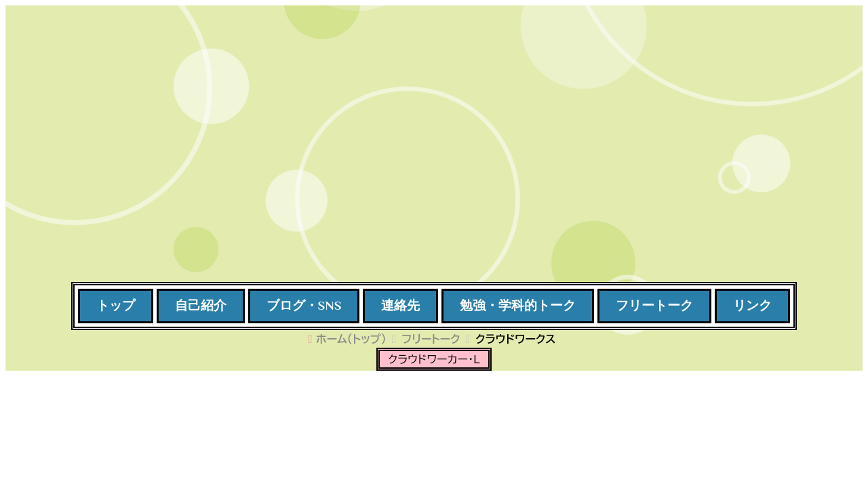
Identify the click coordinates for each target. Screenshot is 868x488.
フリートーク (654, 305)
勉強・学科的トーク (518, 305)
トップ (116, 305)
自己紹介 (201, 305)
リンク (752, 305)
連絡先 (400, 305)
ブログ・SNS (304, 305)
